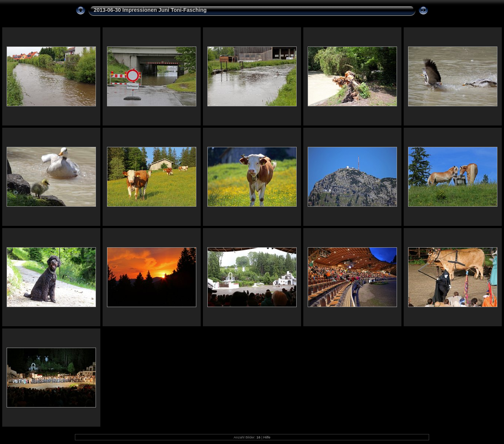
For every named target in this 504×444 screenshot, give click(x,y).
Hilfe (267, 437)
